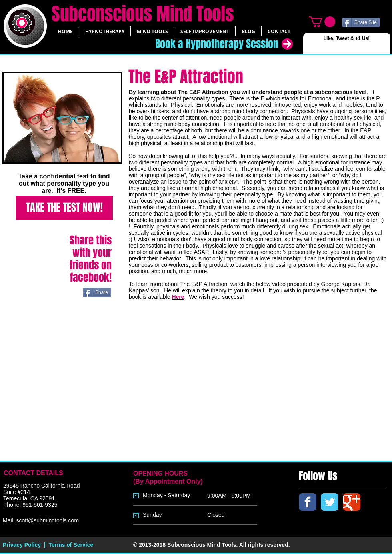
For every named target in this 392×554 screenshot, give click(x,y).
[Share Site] (361, 22)
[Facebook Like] (321, 46)
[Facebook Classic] (308, 502)
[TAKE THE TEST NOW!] (64, 208)
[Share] (97, 292)
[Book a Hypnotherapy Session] (208, 44)
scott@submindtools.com (47, 520)
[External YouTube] (225, 389)
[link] (322, 22)
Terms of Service (71, 545)
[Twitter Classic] (330, 502)
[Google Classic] (352, 502)
